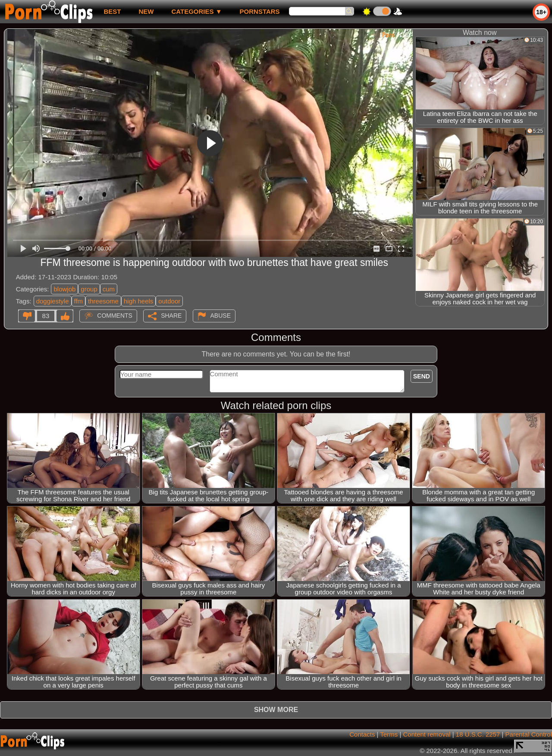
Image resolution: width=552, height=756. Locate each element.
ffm (79, 301)
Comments (115, 316)
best (112, 11)
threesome (103, 301)
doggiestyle (53, 301)
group (89, 289)
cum (109, 289)
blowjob (64, 289)
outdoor (169, 301)
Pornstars (260, 11)
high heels (138, 301)
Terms (389, 734)
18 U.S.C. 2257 (478, 734)
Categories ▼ (196, 11)
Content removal (427, 734)
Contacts (362, 734)
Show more (276, 710)
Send (422, 376)
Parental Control (529, 734)
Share (171, 316)
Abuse (221, 316)
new (146, 11)
